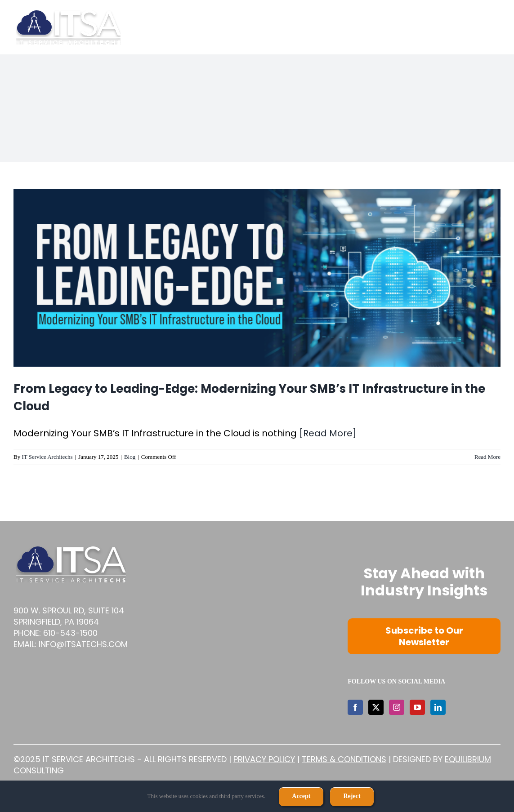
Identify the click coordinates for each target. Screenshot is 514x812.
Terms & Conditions (344, 759)
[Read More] (328, 433)
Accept (301, 796)
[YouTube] (417, 707)
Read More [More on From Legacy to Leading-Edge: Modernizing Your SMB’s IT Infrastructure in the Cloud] (487, 457)
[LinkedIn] (438, 707)
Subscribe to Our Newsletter (424, 636)
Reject (352, 796)
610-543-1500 (70, 633)
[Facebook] (355, 707)
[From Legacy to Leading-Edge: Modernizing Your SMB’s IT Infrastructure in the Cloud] (257, 278)
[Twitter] (376, 707)
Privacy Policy (264, 759)
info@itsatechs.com (83, 644)
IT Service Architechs (47, 457)
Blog (130, 457)
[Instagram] (397, 707)
